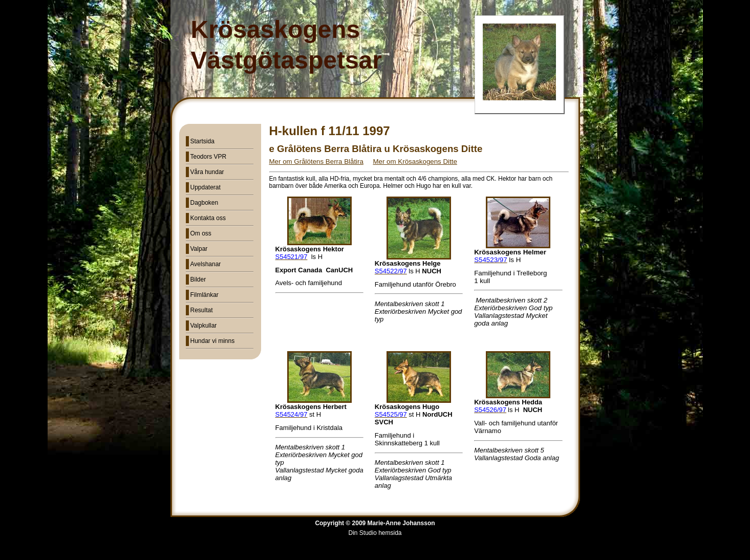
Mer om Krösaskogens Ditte (415, 161)
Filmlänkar (205, 295)
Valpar (199, 249)
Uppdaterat (206, 187)
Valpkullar (204, 326)
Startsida (202, 141)
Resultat (202, 310)
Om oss (201, 233)
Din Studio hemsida (375, 533)
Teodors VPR (209, 157)
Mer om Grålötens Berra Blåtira (316, 161)
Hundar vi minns (213, 341)
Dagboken (205, 203)
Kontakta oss (208, 218)
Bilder (198, 279)
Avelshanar (206, 264)
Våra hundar (207, 172)
